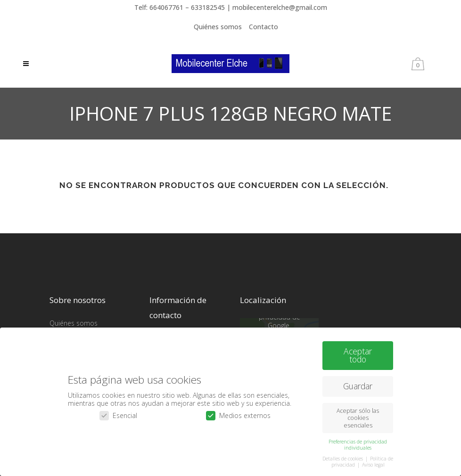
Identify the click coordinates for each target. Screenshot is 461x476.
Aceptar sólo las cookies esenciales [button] (358, 415)
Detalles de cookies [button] (343, 455)
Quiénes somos (218, 27)
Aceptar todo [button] (358, 352)
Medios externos (238, 413)
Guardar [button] (358, 383)
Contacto (263, 27)
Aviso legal (373, 462)
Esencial (118, 413)
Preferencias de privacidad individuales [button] (358, 441)
